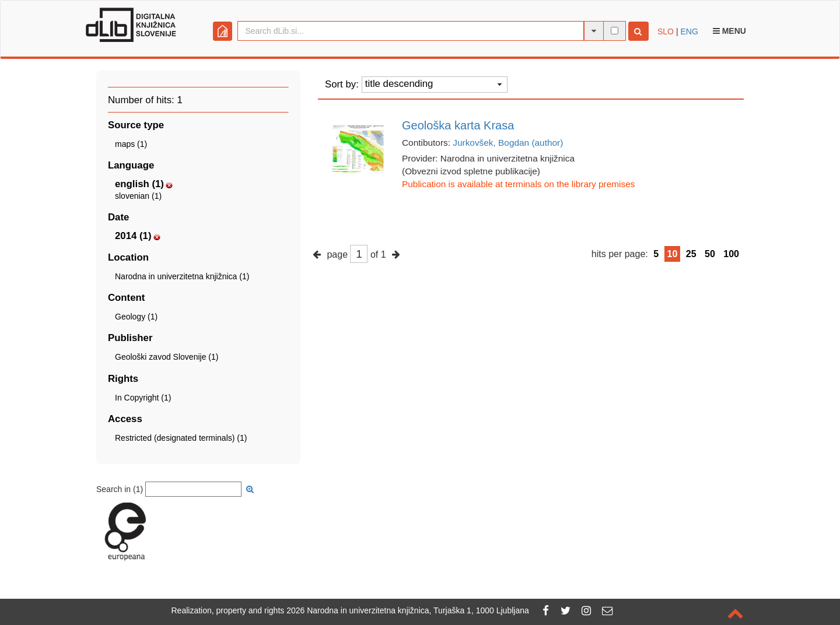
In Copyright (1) (143, 398)
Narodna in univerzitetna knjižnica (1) (182, 276)
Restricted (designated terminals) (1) (181, 438)
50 (710, 254)
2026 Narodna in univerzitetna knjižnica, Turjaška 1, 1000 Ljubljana (408, 610)
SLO (666, 31)
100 (731, 254)
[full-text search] (615, 31)
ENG (689, 31)
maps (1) (131, 144)
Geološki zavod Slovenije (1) (167, 357)
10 (673, 254)
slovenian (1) (138, 196)
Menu (729, 31)
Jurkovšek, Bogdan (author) (508, 143)
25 (691, 254)
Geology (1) (136, 317)
